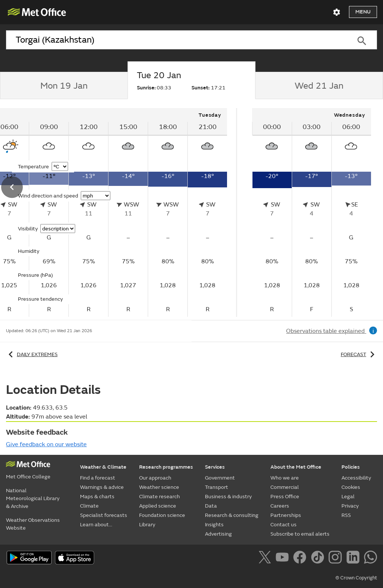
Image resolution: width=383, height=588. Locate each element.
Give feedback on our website (46, 444)
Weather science (159, 487)
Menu (363, 12)
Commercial (285, 487)
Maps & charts (97, 497)
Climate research (160, 497)
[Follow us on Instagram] (336, 558)
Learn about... (96, 525)
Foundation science (162, 515)
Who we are (285, 478)
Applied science (158, 506)
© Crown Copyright (356, 578)
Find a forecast (98, 478)
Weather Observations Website (33, 524)
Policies (351, 467)
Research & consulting (232, 515)
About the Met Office (296, 467)
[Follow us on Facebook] (301, 558)
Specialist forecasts (104, 515)
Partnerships (286, 515)
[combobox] (176, 40)
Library (147, 525)
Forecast (359, 354)
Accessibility (356, 478)
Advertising (218, 534)
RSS (346, 515)
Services (215, 467)
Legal (348, 497)
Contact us (284, 525)
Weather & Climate (103, 467)
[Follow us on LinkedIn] (354, 558)
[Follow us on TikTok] (319, 558)
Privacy (350, 506)
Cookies (351, 487)
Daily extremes (32, 354)
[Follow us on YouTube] (284, 558)
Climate (89, 506)
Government (220, 478)
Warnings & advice (102, 487)
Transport (217, 487)
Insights (214, 525)
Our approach (155, 478)
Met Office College (28, 477)
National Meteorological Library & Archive (33, 498)
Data (211, 506)
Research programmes (166, 467)
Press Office (285, 497)
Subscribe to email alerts (300, 534)
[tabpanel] (312, 212)
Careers (280, 506)
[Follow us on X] (266, 558)
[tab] (64, 86)
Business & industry (228, 497)
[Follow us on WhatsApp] (370, 558)
